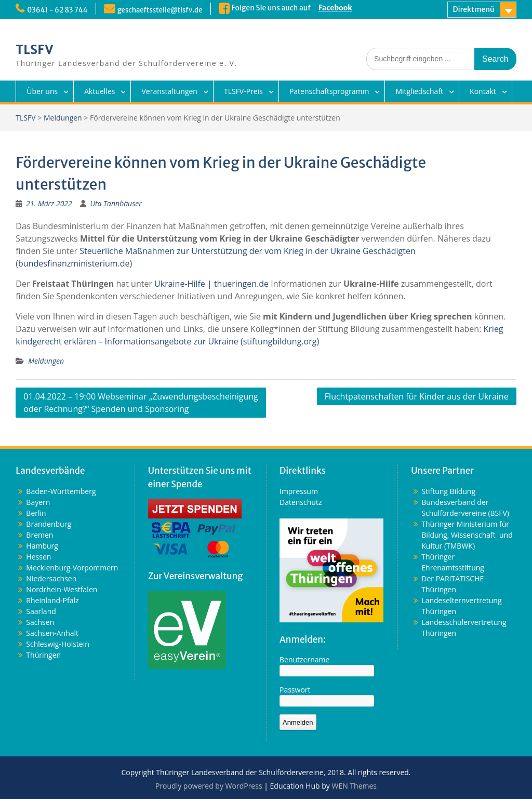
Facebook (344, 8)
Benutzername (304, 660)
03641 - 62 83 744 (59, 10)
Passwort (295, 690)
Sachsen (40, 622)
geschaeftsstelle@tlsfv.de (166, 10)
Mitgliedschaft (419, 91)
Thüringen (43, 655)
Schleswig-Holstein (57, 644)
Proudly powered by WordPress (209, 786)
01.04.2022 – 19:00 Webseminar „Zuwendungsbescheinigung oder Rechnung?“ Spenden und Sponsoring (141, 403)
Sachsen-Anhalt (52, 633)
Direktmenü (474, 9)
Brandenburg (49, 524)
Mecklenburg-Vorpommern (72, 568)
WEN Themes (354, 786)
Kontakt (483, 91)
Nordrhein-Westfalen (62, 589)
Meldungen (63, 118)
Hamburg (42, 546)
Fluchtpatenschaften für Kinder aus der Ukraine (417, 396)
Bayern (38, 502)
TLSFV (34, 50)
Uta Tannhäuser (116, 203)
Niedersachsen (51, 578)
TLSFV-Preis (243, 91)
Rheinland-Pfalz (52, 600)
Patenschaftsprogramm (329, 91)
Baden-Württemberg (61, 491)
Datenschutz (301, 502)
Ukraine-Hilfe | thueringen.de (211, 284)
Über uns (42, 91)
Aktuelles (99, 91)
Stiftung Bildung (448, 491)
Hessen (38, 557)
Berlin (36, 513)
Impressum (299, 491)
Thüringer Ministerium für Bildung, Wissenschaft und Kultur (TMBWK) (467, 535)
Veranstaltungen (169, 91)
